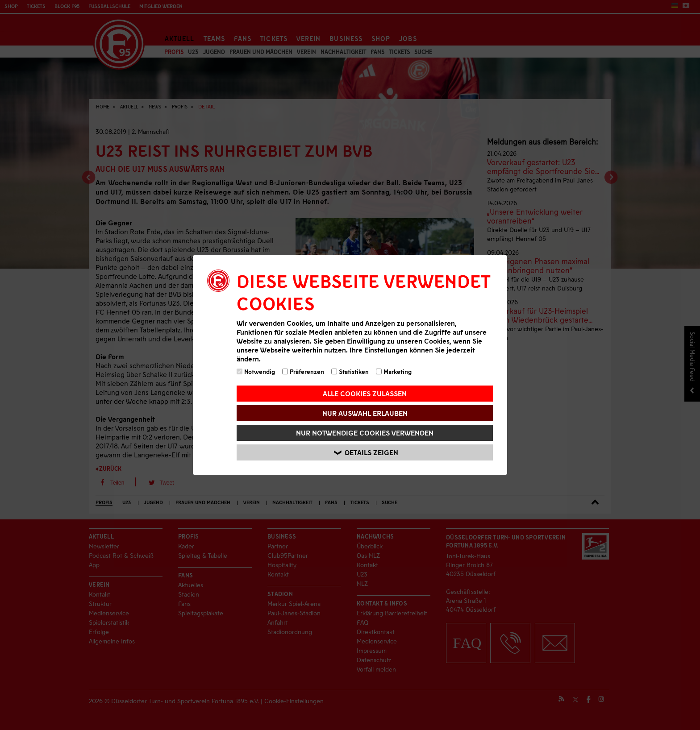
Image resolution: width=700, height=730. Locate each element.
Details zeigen (366, 453)
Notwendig (256, 371)
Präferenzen (303, 371)
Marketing (394, 371)
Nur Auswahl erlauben (365, 413)
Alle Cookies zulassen (365, 393)
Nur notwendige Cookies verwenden (365, 433)
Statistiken (350, 371)
